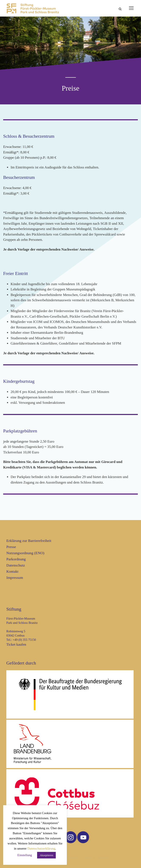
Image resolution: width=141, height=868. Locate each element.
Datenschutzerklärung (41, 848)
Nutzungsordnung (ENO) (25, 553)
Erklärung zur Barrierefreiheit (29, 541)
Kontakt (12, 571)
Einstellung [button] (25, 855)
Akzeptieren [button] (46, 855)
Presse (11, 547)
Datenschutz (16, 565)
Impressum (15, 578)
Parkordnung (16, 559)
